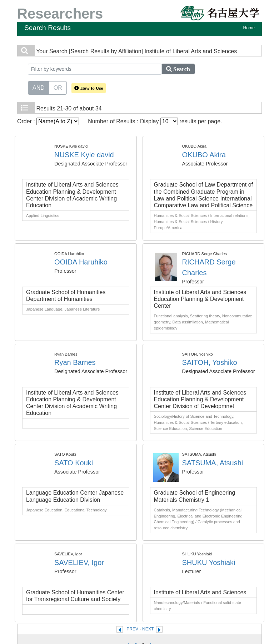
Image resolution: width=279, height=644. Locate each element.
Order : (48, 121)
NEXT (148, 629)
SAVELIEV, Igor (79, 563)
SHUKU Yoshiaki (209, 563)
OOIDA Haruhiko (81, 262)
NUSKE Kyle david (84, 155)
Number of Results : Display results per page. (155, 121)
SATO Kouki (74, 463)
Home (249, 28)
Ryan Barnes (75, 362)
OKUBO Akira (204, 155)
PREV (132, 629)
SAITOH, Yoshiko (210, 362)
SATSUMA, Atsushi (213, 463)
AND (39, 87)
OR (58, 87)
